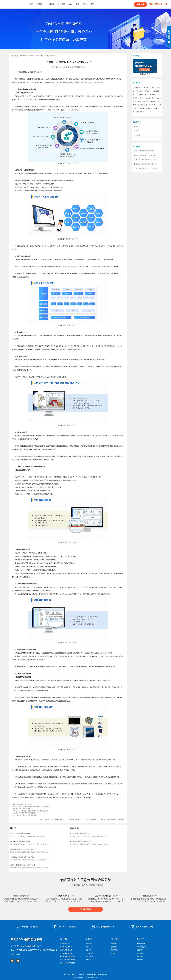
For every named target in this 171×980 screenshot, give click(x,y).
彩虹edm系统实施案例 (67, 956)
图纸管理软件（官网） (144, 944)
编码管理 (141, 108)
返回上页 (79, 819)
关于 (92, 4)
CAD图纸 (140, 95)
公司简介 (114, 944)
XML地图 (89, 977)
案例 (78, 4)
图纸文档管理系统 (66, 947)
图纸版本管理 (150, 98)
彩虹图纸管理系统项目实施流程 (20, 841)
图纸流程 (146, 101)
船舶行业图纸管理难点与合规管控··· (146, 168)
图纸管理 (40, 4)
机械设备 (149, 108)
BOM (152, 88)
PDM (147, 95)
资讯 (85, 4)
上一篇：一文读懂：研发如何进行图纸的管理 (52, 819)
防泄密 (154, 101)
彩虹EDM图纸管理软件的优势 (20, 834)
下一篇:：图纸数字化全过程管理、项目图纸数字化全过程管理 (104, 819)
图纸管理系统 (39, 477)
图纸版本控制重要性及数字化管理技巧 (23, 849)
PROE (142, 98)
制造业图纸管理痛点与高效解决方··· (146, 164)
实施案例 (114, 947)
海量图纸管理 (141, 112)
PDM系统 (145, 88)
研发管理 (140, 91)
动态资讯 (114, 950)
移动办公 (89, 960)
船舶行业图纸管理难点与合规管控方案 (23, 865)
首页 (31, 4)
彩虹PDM (152, 105)
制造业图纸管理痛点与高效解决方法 (22, 857)
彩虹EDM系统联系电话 (68, 963)
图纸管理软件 (28, 93)
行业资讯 (137, 131)
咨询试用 (141, 4)
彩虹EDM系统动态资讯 (68, 960)
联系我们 (114, 953)
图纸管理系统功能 (66, 953)
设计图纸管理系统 (66, 950)
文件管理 (89, 947)
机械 (140, 101)
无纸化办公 (148, 91)
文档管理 (51, 4)
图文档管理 (89, 956)
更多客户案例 (85, 909)
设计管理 (61, 4)
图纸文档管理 (143, 105)
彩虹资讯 (137, 126)
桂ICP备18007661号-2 (80, 977)
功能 (70, 4)
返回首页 (72, 819)
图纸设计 (23, 56)
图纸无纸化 (89, 953)
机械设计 (153, 95)
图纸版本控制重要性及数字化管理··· (146, 160)
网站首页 (95, 977)
